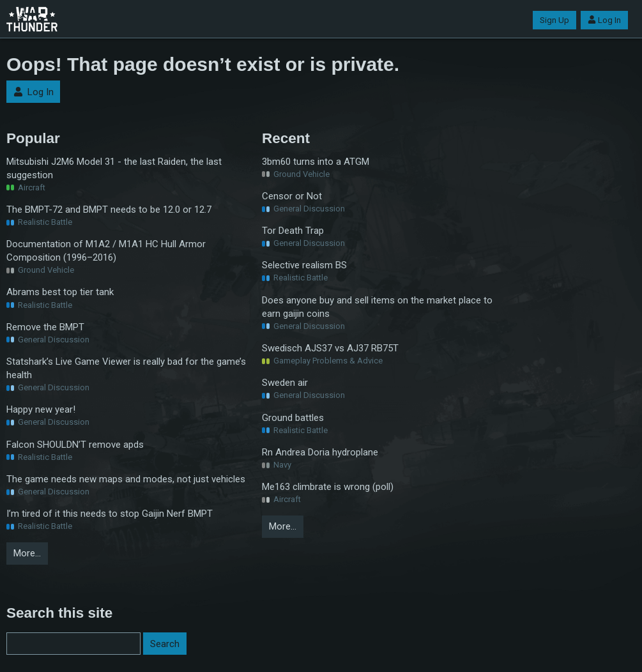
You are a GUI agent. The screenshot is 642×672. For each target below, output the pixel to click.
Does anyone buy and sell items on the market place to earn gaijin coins (377, 307)
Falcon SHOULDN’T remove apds (75, 445)
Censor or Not (292, 196)
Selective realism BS (304, 265)
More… (27, 553)
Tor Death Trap (293, 231)
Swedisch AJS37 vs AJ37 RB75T (330, 348)
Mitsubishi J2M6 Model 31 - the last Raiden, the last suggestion (114, 168)
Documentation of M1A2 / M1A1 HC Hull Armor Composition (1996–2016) (106, 251)
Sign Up (554, 20)
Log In (604, 20)
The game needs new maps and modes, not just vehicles (126, 479)
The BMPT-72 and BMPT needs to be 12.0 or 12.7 (109, 210)
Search (165, 644)
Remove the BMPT (45, 327)
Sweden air (285, 383)
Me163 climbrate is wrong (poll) (328, 487)
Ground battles (293, 418)
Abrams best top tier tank (60, 292)
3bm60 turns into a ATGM (316, 162)
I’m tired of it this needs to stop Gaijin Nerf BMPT (110, 514)
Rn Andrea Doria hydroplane (320, 452)
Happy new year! (41, 409)
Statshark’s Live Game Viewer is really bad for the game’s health (126, 368)
